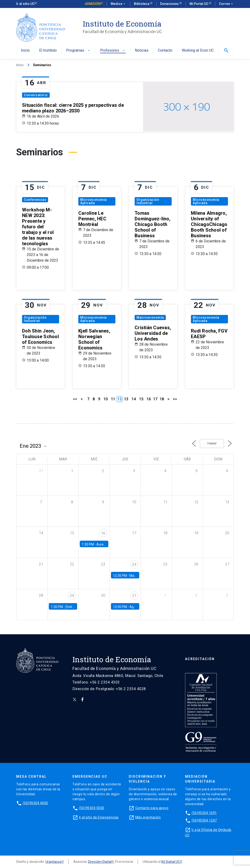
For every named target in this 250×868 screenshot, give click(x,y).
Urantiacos (53, 862)
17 (155, 399)
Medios (118, 4)
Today (212, 444)
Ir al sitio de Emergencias (99, 817)
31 (134, 596)
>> (175, 399)
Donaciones (170, 4)
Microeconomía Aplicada (93, 201)
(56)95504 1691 (204, 813)
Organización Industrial (148, 201)
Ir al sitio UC (25, 4)
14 (134, 399)
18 (162, 399)
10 (106, 399)
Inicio (25, 51)
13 (126, 399)
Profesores (113, 51)
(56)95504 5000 (92, 808)
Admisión (93, 4)
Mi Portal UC (199, 4)
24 (134, 564)
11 (113, 399)
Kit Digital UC (171, 862)
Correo (226, 4)
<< (75, 399)
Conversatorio (36, 95)
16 (149, 399)
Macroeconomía (150, 317)
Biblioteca (142, 4)
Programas (78, 51)
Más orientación (148, 817)
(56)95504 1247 (204, 820)
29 (72, 596)
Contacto (165, 51)
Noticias (142, 51)
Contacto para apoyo (152, 808)
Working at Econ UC (198, 51)
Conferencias (35, 200)
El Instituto (48, 51)
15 (141, 399)
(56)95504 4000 (35, 803)
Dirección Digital (100, 862)
